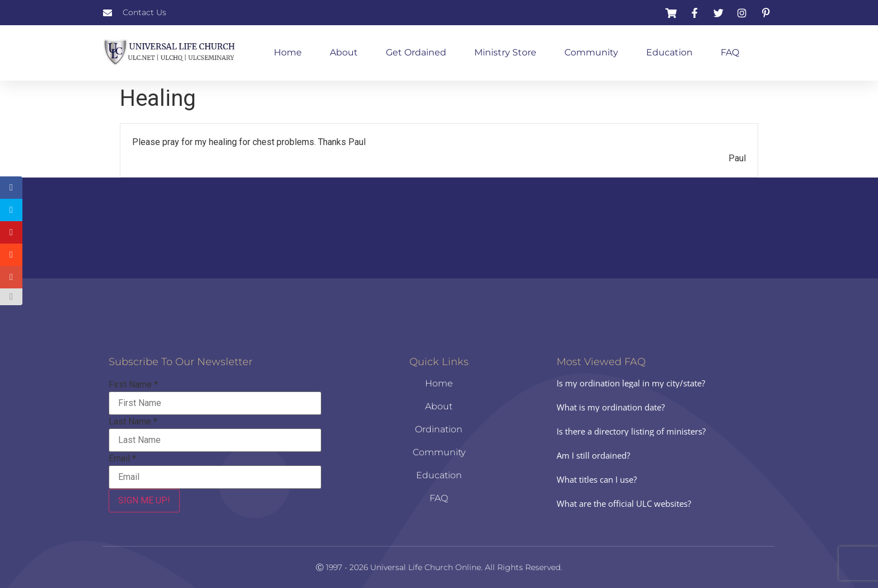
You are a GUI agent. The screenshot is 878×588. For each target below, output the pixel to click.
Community (591, 52)
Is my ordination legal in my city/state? (631, 383)
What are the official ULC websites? (624, 503)
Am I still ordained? (593, 455)
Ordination (439, 429)
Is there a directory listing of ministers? (631, 431)
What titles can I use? (597, 479)
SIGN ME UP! (144, 500)
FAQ (730, 52)
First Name (133, 385)
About (344, 52)
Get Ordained (416, 52)
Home (288, 52)
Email (122, 459)
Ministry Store (505, 52)
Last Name (133, 422)
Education (669, 52)
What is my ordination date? (611, 407)
